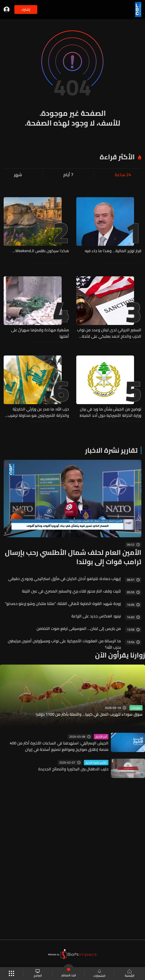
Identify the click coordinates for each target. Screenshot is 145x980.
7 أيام (68, 175)
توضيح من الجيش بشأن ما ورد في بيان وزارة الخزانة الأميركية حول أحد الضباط (111, 412)
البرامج (38, 974)
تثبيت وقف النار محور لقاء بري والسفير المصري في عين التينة (71, 591)
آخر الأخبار (101, 737)
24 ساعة (123, 175)
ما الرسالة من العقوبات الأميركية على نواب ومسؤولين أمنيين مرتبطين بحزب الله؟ (64, 644)
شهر (18, 175)
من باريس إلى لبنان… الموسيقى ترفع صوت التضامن (79, 628)
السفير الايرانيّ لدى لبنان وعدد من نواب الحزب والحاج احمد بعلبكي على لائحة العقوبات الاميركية (109, 333)
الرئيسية (130, 974)
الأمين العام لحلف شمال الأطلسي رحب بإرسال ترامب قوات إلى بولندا (73, 557)
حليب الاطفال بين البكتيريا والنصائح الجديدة (73, 769)
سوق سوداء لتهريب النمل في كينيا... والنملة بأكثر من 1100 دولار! (89, 714)
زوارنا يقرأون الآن (120, 655)
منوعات (136, 708)
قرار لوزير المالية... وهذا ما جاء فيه (113, 251)
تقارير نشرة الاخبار (111, 450)
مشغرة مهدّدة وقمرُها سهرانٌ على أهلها (40, 333)
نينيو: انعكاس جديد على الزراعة (96, 616)
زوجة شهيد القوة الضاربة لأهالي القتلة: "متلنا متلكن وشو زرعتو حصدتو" (63, 603)
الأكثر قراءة (117, 157)
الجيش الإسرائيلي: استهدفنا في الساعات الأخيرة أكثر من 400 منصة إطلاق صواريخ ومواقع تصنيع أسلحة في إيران (59, 746)
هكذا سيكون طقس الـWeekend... (41, 251)
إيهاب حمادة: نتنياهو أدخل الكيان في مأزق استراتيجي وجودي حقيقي (64, 579)
